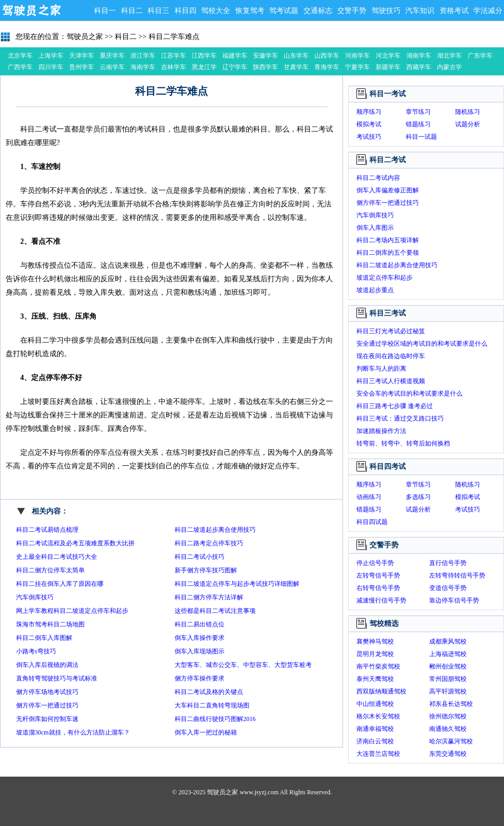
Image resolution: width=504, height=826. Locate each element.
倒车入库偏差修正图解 (388, 190)
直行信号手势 (448, 563)
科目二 (132, 11)
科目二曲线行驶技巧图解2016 (215, 719)
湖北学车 (449, 56)
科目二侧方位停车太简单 (50, 570)
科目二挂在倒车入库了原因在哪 (60, 584)
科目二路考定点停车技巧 (209, 543)
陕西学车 (266, 67)
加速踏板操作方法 (381, 431)
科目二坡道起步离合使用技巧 (215, 530)
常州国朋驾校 (448, 679)
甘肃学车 (296, 67)
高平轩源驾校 (448, 691)
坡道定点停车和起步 (384, 278)
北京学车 (20, 56)
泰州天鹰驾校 (375, 679)
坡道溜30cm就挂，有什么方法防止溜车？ (73, 732)
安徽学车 (266, 56)
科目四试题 (372, 522)
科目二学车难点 (174, 37)
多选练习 (418, 497)
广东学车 (480, 56)
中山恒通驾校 (375, 704)
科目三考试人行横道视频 (391, 381)
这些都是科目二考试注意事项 (215, 611)
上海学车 (51, 56)
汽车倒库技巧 (35, 597)
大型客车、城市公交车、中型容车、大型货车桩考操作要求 (243, 666)
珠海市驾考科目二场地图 (50, 624)
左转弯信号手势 (378, 575)
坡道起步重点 (375, 290)
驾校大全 (216, 11)
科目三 (158, 11)
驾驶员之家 (31, 10)
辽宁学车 (235, 67)
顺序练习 (369, 112)
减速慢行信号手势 (381, 600)
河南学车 (357, 56)
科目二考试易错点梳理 (47, 530)
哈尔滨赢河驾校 (451, 741)
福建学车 (235, 56)
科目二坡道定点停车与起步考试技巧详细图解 (237, 584)
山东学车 (296, 56)
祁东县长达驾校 (451, 704)
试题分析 (468, 124)
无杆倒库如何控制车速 (47, 719)
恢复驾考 (250, 11)
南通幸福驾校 (375, 729)
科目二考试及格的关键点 (209, 692)
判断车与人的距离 (381, 369)
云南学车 (112, 67)
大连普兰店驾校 (378, 754)
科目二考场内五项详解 (388, 240)
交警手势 (352, 11)
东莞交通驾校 (448, 754)
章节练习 (418, 112)
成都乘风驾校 (448, 641)
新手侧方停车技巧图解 (206, 570)
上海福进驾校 (448, 654)
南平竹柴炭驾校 (378, 666)
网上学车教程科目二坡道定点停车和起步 (72, 611)
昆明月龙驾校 (375, 654)
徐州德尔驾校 (448, 716)
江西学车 (204, 56)
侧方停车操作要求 (200, 678)
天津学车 (82, 56)
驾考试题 (284, 11)
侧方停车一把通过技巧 (47, 705)
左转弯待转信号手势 (457, 575)
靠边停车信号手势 (454, 600)
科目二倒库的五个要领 (388, 253)
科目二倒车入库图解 (44, 638)
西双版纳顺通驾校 (381, 691)
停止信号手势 (375, 563)
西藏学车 (419, 67)
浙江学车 (143, 56)
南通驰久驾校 (448, 729)
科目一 (105, 11)
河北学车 (388, 56)
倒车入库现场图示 (200, 651)
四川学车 (51, 67)
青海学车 (327, 67)
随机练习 (468, 112)
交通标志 (318, 11)
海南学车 (143, 67)
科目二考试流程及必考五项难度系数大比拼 (75, 543)
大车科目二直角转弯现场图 (212, 705)
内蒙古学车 (449, 68)
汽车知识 (420, 11)
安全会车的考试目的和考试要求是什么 (409, 394)
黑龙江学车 (204, 68)
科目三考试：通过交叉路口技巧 (400, 418)
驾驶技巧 (386, 11)
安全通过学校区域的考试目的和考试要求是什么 (422, 344)
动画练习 (369, 497)
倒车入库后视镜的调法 (47, 665)
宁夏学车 (357, 67)
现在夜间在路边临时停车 (391, 356)
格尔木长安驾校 (378, 716)
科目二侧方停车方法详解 (209, 597)
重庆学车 (112, 56)
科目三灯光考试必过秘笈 (391, 331)
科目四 (185, 11)
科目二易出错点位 (200, 624)
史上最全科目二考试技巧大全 (57, 557)
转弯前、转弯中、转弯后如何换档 (403, 443)
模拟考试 (369, 124)
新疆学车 (388, 67)
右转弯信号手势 (378, 588)
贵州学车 (82, 67)
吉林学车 (174, 67)
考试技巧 (369, 137)
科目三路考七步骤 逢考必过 (395, 406)
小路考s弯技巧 (36, 651)
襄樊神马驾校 (375, 641)
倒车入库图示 (375, 228)
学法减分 (488, 11)
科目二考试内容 (378, 178)
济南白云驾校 (375, 741)
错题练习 (418, 124)
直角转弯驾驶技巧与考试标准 (57, 678)
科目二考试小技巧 (200, 557)
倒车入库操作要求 (200, 638)
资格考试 (454, 11)
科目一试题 (421, 137)
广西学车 (20, 67)
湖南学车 (419, 56)
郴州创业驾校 (448, 666)
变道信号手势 (448, 588)
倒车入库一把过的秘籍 (206, 732)
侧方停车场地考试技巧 (47, 692)
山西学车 (327, 56)
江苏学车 (174, 56)
